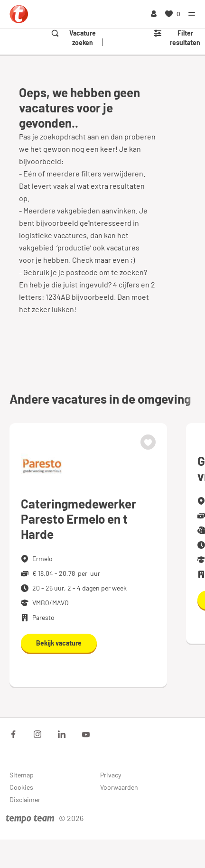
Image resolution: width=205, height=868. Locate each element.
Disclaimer (25, 799)
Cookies (21, 787)
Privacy (111, 775)
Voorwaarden (119, 787)
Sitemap (22, 775)
